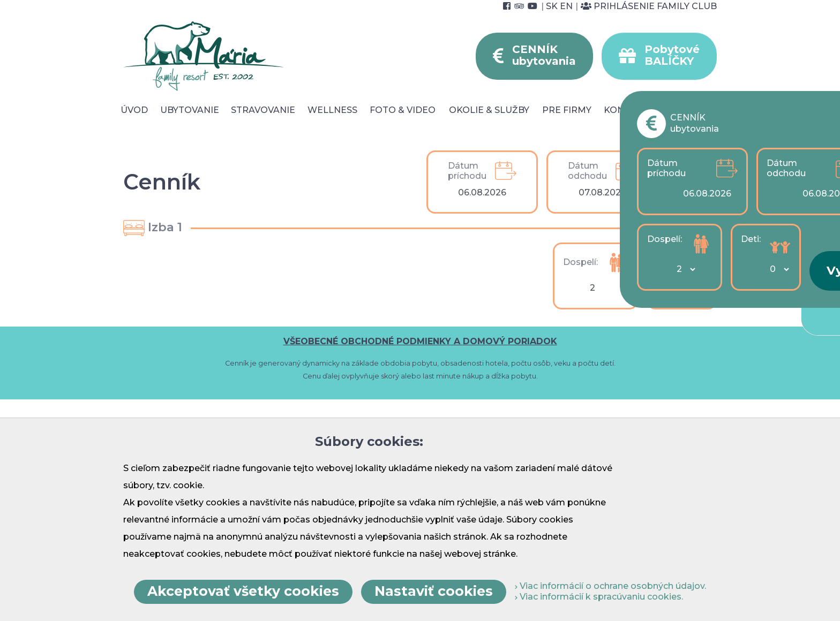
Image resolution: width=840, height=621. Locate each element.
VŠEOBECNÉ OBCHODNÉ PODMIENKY (367, 341)
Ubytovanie (190, 110)
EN (566, 6)
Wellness (332, 110)
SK (552, 6)
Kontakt (626, 110)
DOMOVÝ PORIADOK (510, 341)
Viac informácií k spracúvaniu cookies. (599, 597)
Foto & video (403, 110)
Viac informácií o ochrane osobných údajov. (610, 586)
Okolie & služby (489, 110)
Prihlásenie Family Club (649, 6)
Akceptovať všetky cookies (243, 591)
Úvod (134, 110)
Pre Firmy (567, 110)
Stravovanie (263, 110)
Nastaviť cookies (434, 591)
